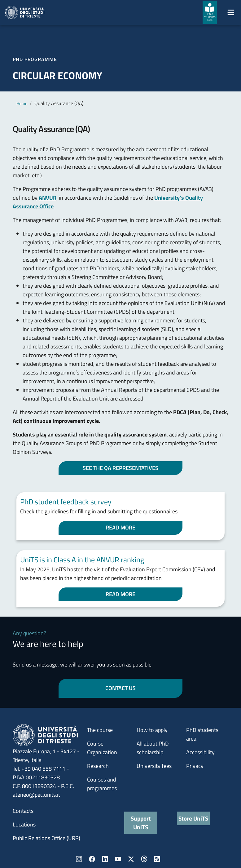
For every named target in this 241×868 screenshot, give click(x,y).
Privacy (195, 766)
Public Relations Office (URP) (46, 838)
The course (100, 730)
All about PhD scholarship (153, 748)
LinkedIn (105, 859)
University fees (154, 766)
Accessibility (200, 752)
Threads (144, 859)
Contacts (23, 811)
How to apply (152, 730)
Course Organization (102, 748)
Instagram (79, 859)
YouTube (118, 859)
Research (98, 766)
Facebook (92, 859)
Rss (157, 859)
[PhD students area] (210, 12)
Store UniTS (193, 818)
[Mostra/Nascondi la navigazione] (231, 12)
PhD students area (202, 734)
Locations (24, 824)
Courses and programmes (102, 784)
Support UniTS (141, 823)
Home (22, 103)
